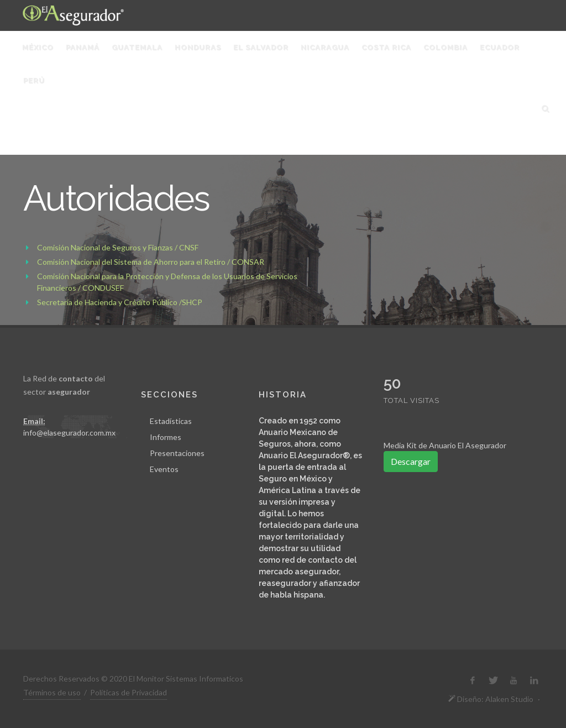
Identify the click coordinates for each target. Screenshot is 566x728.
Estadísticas (171, 421)
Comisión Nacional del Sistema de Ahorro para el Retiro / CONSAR (151, 262)
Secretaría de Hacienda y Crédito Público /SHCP (120, 302)
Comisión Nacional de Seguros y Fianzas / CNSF (118, 247)
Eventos (164, 469)
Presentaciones (177, 453)
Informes (166, 437)
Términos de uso (52, 692)
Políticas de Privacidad (129, 692)
